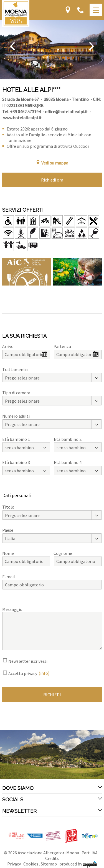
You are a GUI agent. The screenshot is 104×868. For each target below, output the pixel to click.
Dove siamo (52, 788)
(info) (44, 673)
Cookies (31, 864)
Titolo (8, 507)
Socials (52, 799)
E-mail (9, 577)
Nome (8, 553)
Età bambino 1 (16, 439)
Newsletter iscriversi (28, 661)
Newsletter (52, 811)
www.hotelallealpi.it (22, 118)
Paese (8, 530)
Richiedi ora (52, 180)
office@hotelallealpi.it (66, 112)
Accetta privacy (23, 673)
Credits (52, 858)
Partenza (62, 346)
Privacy (14, 864)
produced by (78, 864)
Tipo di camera (16, 393)
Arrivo (8, 346)
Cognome (63, 553)
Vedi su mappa (52, 163)
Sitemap (49, 864)
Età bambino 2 (68, 439)
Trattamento (15, 369)
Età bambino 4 (68, 462)
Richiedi (52, 695)
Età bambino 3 (16, 462)
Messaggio (12, 609)
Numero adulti (16, 416)
